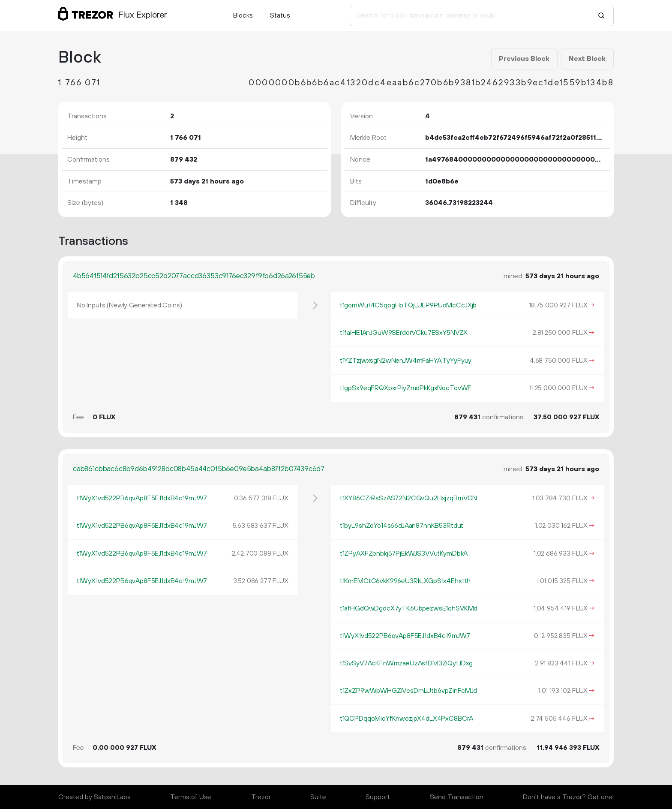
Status (280, 15)
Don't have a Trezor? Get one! (568, 797)
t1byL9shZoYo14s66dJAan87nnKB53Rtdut (402, 526)
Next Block (587, 59)
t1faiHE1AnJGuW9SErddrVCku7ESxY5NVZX (404, 333)
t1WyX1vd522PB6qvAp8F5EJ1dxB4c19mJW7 (142, 498)
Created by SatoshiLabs (94, 797)
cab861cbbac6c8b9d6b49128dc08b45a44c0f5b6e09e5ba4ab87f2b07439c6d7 (199, 469)
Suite (318, 797)
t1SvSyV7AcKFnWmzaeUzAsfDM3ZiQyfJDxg (406, 663)
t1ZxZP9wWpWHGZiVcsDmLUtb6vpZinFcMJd (408, 691)
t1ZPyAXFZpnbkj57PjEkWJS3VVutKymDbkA (404, 553)
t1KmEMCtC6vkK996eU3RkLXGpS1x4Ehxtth (405, 581)
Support (378, 797)
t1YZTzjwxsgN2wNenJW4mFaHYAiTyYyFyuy (406, 361)
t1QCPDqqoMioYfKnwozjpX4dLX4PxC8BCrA (406, 719)
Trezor (261, 797)
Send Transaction (457, 797)
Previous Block (524, 59)
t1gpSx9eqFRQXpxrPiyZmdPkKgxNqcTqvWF (406, 388)
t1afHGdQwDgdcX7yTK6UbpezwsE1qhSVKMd (409, 608)
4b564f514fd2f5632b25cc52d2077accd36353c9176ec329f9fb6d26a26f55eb (194, 276)
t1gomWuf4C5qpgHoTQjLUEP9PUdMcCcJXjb (408, 305)
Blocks (243, 15)
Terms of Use (191, 797)
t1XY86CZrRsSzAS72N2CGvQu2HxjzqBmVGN (408, 498)
